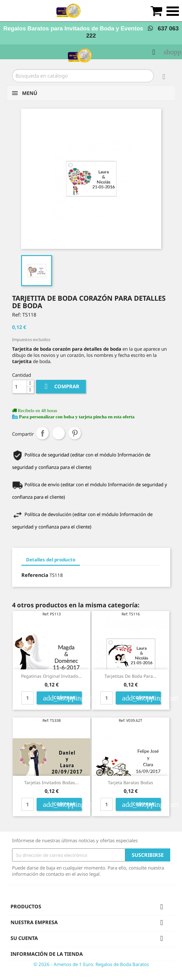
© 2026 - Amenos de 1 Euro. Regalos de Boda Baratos (91, 964)
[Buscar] (83, 76)
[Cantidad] (20, 387)
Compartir (42, 433)
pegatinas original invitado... (51, 676)
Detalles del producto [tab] (51, 560)
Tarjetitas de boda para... (131, 676)
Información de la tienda (47, 954)
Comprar (61, 387)
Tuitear (59, 433)
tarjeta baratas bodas (131, 782)
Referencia (35, 575)
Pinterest (75, 433)
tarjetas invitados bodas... (51, 782)
